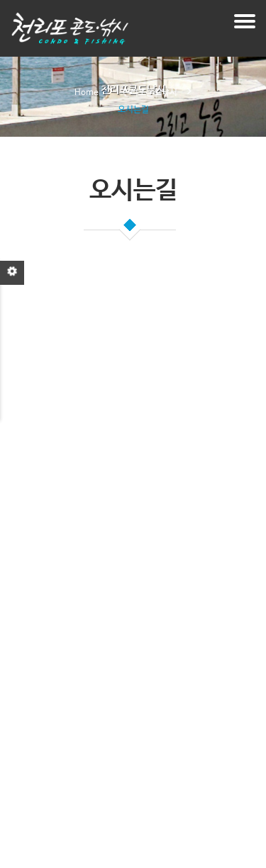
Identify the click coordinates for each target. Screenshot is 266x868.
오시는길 (133, 110)
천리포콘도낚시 (150, 93)
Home (87, 93)
